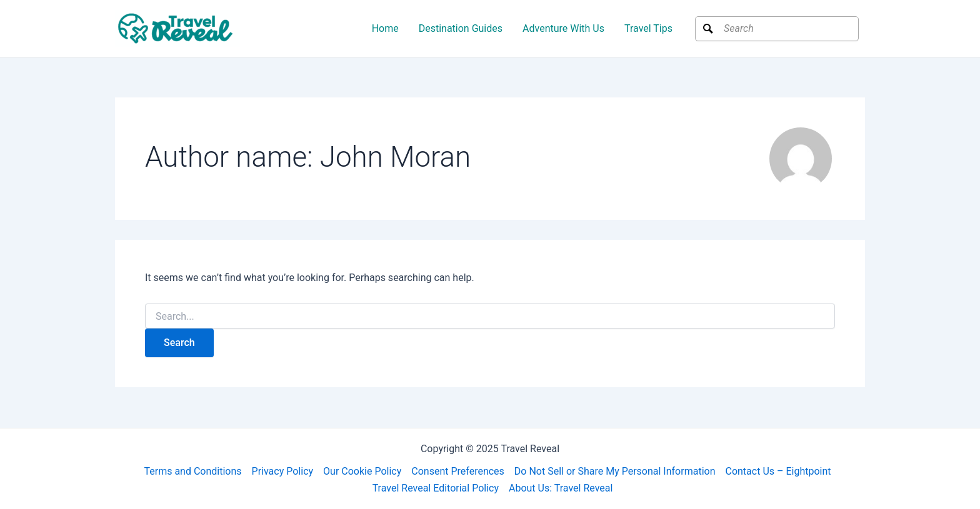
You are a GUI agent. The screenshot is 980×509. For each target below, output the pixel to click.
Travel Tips (648, 28)
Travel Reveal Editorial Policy (436, 488)
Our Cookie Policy (362, 471)
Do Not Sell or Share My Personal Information (615, 471)
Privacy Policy (283, 471)
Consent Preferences (458, 471)
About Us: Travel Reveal (561, 488)
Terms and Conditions (192, 471)
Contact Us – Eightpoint (778, 471)
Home (385, 28)
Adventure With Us (563, 28)
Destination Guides (461, 28)
